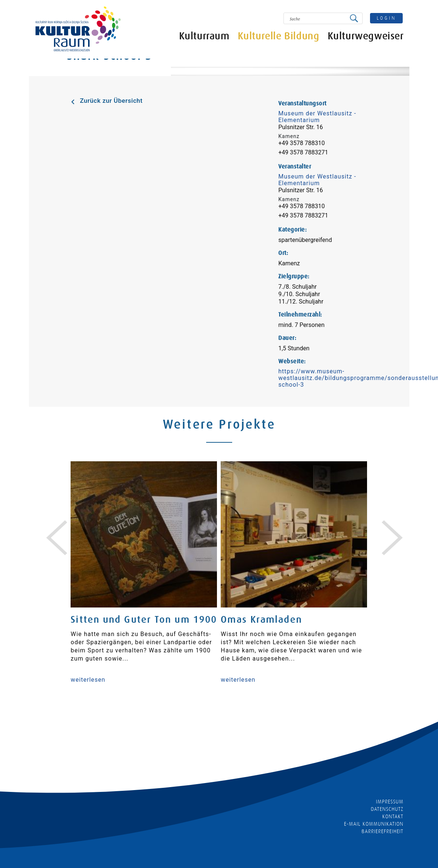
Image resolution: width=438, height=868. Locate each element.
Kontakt (393, 816)
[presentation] (51, 529)
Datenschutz (387, 809)
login (386, 18)
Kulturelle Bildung (279, 36)
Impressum (390, 802)
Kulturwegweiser (366, 36)
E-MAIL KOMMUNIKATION (374, 824)
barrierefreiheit (383, 831)
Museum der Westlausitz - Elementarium (317, 117)
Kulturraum (204, 36)
